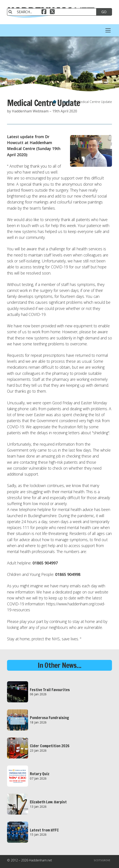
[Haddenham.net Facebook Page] (44, 12)
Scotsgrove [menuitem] (102, 860)
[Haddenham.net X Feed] (52, 12)
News (67, 102)
